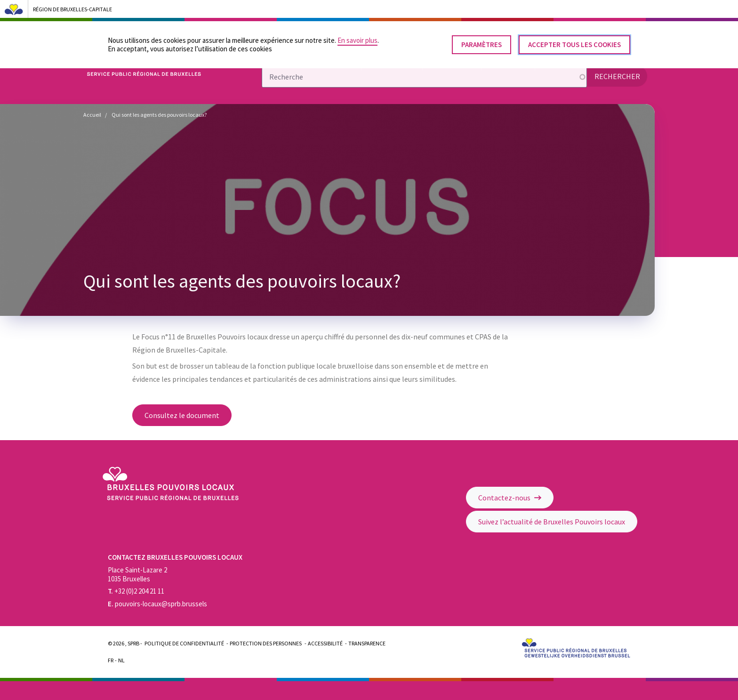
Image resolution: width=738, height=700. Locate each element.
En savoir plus (357, 36)
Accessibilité (325, 643)
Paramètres (481, 41)
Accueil (92, 115)
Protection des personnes (266, 643)
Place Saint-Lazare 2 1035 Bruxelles (137, 574)
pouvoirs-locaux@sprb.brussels (157, 604)
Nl (121, 660)
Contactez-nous (510, 498)
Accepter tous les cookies (574, 41)
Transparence (367, 643)
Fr (111, 660)
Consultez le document (182, 415)
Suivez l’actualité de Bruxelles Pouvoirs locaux (552, 522)
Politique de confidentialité (184, 643)
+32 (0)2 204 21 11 (136, 591)
